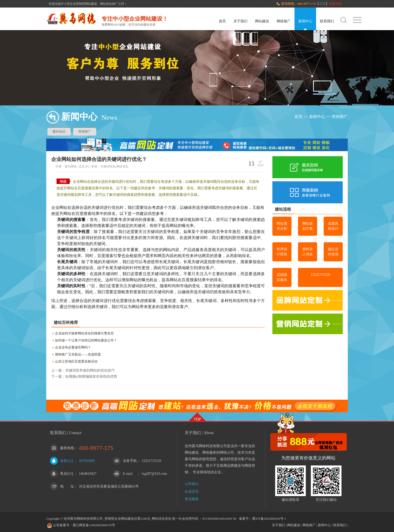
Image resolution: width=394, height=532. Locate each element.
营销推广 (340, 117)
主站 (322, 4)
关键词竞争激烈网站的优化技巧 (90, 370)
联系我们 (327, 21)
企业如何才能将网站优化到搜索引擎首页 (84, 333)
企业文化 (192, 491)
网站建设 (262, 21)
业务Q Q (67, 461)
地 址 (67, 486)
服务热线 (67, 448)
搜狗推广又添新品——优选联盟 (78, 354)
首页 (222, 21)
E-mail (128, 474)
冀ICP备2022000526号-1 (269, 519)
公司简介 (192, 484)
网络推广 (284, 21)
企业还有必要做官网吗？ (73, 347)
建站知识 (59, 131)
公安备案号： (60, 525)
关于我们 (240, 21)
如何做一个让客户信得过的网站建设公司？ (86, 340)
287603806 (87, 461)
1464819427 (88, 474)
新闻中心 (305, 21)
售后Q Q (67, 474)
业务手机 (130, 461)
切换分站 (336, 4)
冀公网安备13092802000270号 (94, 525)
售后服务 (192, 499)
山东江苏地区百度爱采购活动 (76, 361)
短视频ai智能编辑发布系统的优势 (91, 376)
